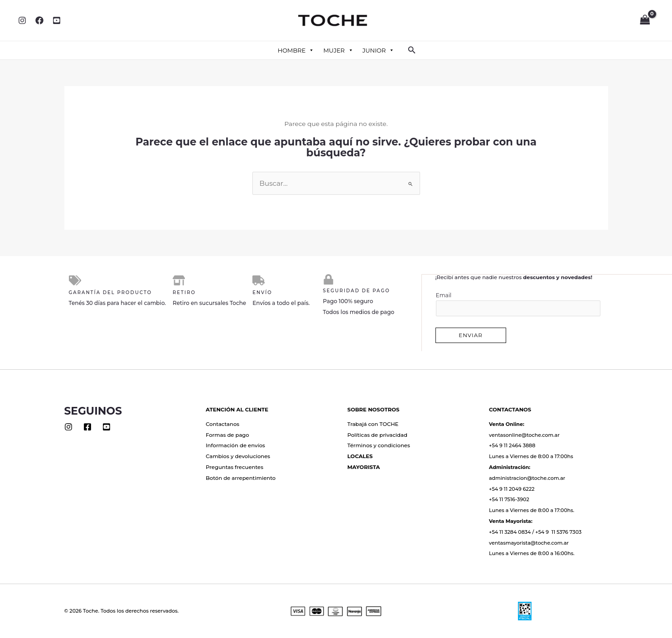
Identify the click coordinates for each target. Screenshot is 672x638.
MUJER (338, 50)
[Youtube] (106, 426)
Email (518, 304)
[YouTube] (57, 20)
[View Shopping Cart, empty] (645, 20)
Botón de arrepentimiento (241, 478)
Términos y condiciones (379, 445)
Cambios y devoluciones (238, 456)
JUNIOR (379, 50)
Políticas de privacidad (377, 435)
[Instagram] (22, 20)
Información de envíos (235, 445)
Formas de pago (227, 435)
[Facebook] (39, 20)
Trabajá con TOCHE (373, 424)
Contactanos (222, 424)
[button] (412, 50)
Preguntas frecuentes (234, 467)
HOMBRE (296, 50)
